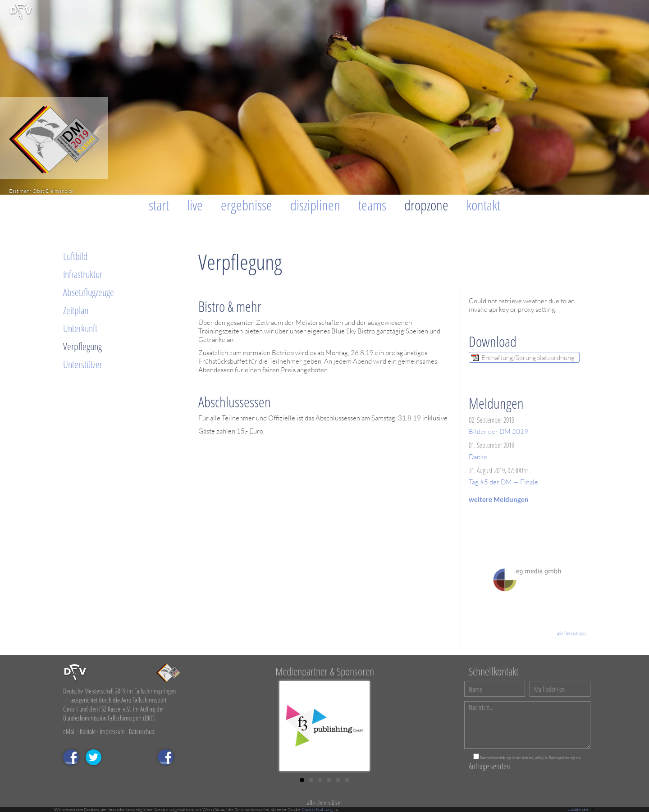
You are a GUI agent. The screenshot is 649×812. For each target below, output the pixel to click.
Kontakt (483, 205)
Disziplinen (315, 205)
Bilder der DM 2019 (498, 431)
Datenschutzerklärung (496, 757)
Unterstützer (83, 364)
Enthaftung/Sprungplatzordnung (528, 358)
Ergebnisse (247, 205)
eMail (69, 731)
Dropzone (426, 205)
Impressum (112, 731)
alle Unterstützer (571, 633)
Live (195, 205)
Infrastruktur (83, 274)
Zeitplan (76, 310)
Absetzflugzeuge (89, 292)
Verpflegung (82, 346)
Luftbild (75, 256)
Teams (372, 205)
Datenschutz (142, 731)
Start (159, 205)
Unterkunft (80, 328)
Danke (478, 457)
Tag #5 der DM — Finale (503, 482)
